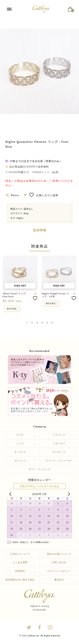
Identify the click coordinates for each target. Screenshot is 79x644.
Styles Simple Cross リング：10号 (56, 295)
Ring (26, 213)
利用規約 (20, 571)
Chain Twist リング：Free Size (15, 295)
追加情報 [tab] (40, 230)
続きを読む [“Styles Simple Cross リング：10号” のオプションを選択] (51, 303)
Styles (20, 218)
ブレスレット (59, 452)
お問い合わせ (59, 562)
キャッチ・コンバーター (59, 461)
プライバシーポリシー (59, 571)
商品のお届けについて (59, 554)
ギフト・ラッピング (40, 469)
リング (20, 443)
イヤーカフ (59, 443)
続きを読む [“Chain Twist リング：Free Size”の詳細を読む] (12, 309)
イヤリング (59, 435)
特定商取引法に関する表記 (20, 580)
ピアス (20, 435)
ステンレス (20, 461)
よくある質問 (20, 562)
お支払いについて (20, 554)
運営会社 (59, 580)
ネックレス (20, 452)
